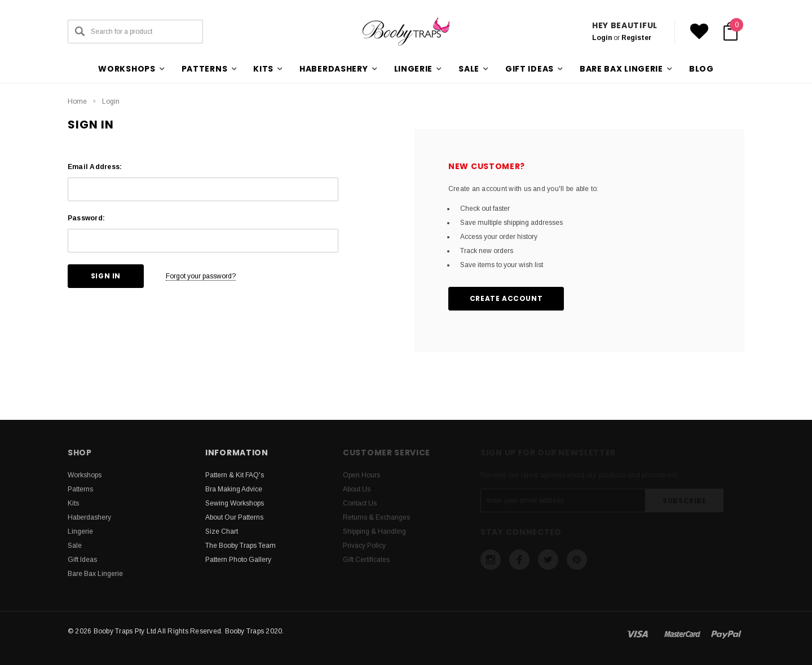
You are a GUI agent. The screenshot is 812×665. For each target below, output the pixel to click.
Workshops (85, 475)
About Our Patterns (234, 517)
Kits (73, 503)
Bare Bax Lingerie (95, 574)
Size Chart (222, 531)
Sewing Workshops (235, 503)
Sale (75, 546)
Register (636, 38)
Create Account (506, 298)
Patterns (80, 489)
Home (77, 101)
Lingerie (80, 531)
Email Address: (95, 167)
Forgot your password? (201, 276)
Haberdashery (89, 517)
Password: (86, 218)
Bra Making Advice (234, 489)
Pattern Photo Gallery (238, 560)
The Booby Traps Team (240, 546)
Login (602, 38)
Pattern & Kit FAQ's (235, 475)
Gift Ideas (82, 560)
